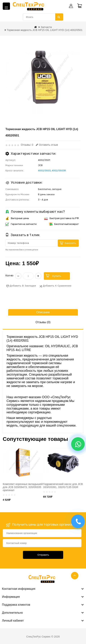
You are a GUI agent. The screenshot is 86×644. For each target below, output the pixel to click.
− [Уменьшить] (18, 276)
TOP (75, 576)
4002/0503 (44, 171)
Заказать (70, 243)
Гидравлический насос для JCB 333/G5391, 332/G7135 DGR (63, 485)
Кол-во (9, 275)
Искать (59, 17)
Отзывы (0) (43, 322)
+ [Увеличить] (38, 276)
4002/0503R (59, 171)
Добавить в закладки (23, 286)
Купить (57, 276)
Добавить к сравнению (57, 286)
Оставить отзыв (47, 145)
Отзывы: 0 (27, 145)
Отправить (43, 555)
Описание (43, 312)
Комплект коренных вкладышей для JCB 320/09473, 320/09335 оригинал (23, 487)
